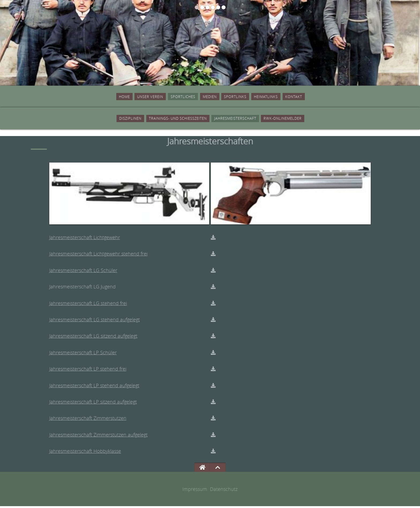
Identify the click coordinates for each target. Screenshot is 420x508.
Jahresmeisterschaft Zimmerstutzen (88, 420)
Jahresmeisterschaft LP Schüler (83, 354)
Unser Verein (126, 97)
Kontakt (326, 97)
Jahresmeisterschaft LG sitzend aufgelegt (93, 338)
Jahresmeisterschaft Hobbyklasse (85, 453)
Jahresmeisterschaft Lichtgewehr (85, 239)
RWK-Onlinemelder (318, 120)
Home (90, 97)
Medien (209, 97)
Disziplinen (90, 120)
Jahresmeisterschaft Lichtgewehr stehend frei (98, 256)
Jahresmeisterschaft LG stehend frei (88, 305)
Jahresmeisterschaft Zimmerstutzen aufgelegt (98, 436)
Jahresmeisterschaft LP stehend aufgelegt (94, 387)
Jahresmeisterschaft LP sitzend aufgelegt (93, 404)
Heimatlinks (287, 97)
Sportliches (172, 97)
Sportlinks (244, 97)
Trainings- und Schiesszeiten (162, 120)
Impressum (195, 491)
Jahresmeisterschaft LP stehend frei (88, 371)
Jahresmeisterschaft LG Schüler (83, 272)
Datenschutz (224, 491)
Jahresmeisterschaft (249, 120)
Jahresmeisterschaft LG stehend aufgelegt (95, 321)
